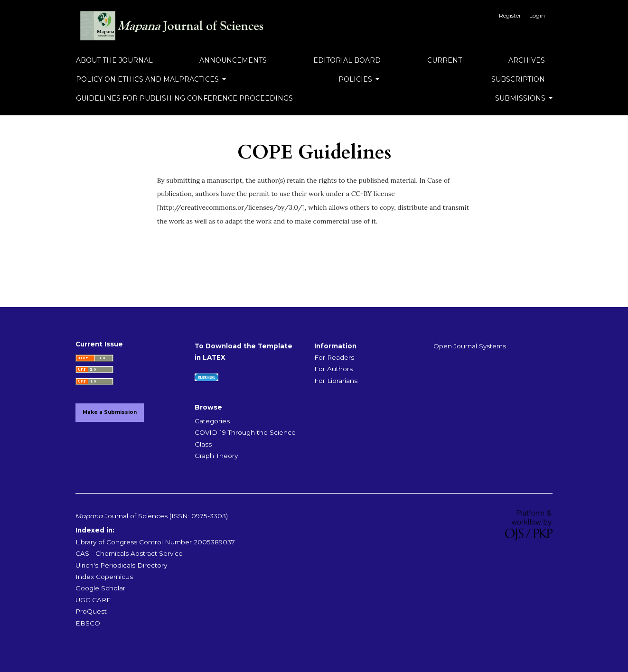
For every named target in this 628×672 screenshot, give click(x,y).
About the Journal (114, 60)
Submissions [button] (521, 98)
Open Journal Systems (470, 346)
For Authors (333, 369)
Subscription (518, 79)
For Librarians (336, 381)
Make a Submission (110, 412)
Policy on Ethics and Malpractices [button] (148, 79)
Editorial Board (347, 60)
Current (445, 60)
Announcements (233, 60)
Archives (527, 60)
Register (510, 15)
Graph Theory (216, 456)
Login (537, 15)
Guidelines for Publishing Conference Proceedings (184, 98)
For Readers (334, 357)
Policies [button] (356, 79)
